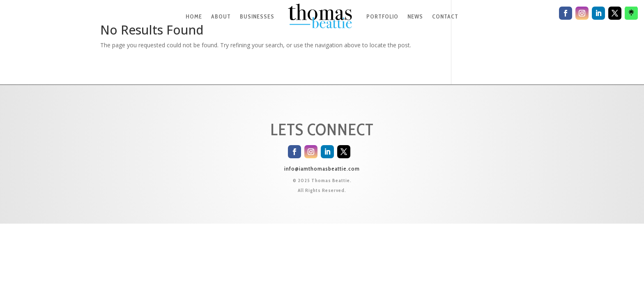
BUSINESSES (257, 16)
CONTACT (445, 16)
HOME (194, 16)
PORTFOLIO (382, 16)
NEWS (415, 16)
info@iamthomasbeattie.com (322, 169)
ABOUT (221, 16)
